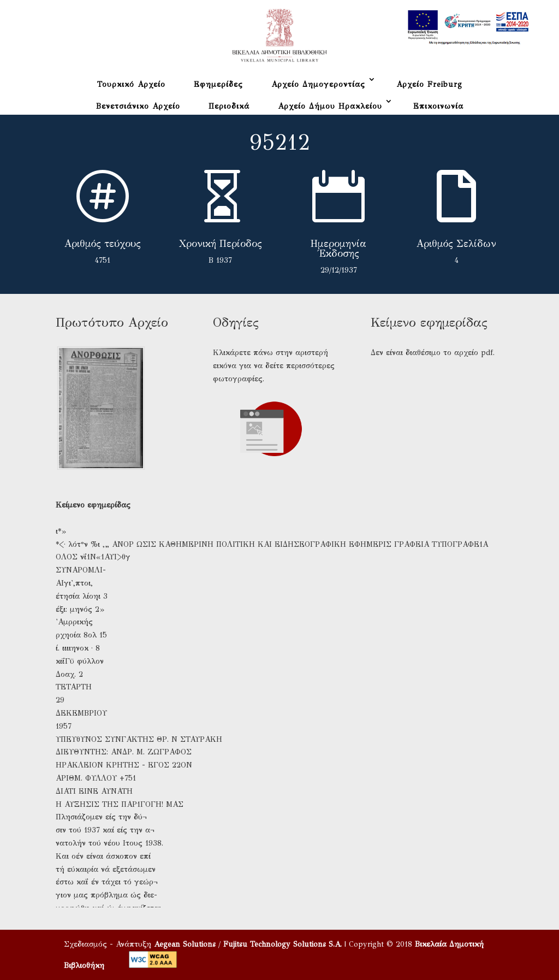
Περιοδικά (229, 106)
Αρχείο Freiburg (429, 84)
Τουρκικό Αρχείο (131, 84)
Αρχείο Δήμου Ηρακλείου (330, 106)
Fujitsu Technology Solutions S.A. (283, 944)
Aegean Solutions (185, 944)
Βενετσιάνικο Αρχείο (138, 106)
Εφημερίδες (218, 84)
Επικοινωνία (438, 106)
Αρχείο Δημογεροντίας (318, 84)
